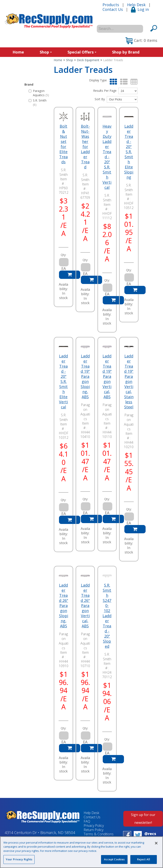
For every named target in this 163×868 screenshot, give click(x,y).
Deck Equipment (88, 60)
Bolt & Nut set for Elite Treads (63, 144)
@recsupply (150, 836)
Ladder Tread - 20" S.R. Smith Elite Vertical (63, 381)
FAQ (87, 821)
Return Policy (93, 830)
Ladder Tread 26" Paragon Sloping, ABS (64, 605)
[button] (141, 41)
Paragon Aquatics (39, 93)
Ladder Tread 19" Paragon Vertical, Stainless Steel (129, 381)
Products (111, 5)
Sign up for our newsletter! (143, 819)
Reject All (144, 859)
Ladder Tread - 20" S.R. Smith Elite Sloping (129, 152)
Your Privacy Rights (19, 859)
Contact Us (113, 9)
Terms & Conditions (99, 834)
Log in (140, 9)
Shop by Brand (126, 52)
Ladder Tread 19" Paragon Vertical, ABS (107, 376)
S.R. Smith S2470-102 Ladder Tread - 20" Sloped (107, 616)
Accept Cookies (114, 859)
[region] (81, 852)
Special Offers (82, 52)
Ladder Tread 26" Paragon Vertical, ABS (85, 605)
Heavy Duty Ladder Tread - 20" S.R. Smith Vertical (107, 157)
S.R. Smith (38, 102)
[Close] (156, 843)
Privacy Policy (94, 826)
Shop (46, 52)
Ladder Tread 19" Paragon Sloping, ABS (85, 376)
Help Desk (136, 5)
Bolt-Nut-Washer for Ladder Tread (85, 147)
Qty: (63, 255)
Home (18, 52)
